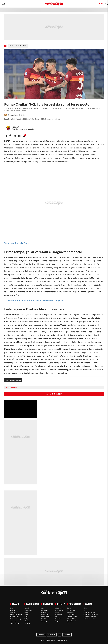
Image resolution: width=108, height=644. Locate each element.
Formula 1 (27, 608)
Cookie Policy (71, 615)
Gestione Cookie (72, 617)
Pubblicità (59, 615)
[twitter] (15, 136)
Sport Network (46, 619)
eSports (27, 621)
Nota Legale (71, 612)
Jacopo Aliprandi (14, 115)
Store (57, 612)
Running (27, 617)
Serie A (18, 46)
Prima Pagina (59, 610)
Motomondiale (29, 610)
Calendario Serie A (89, 612)
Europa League (15, 617)
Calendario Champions (91, 615)
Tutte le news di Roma (13, 380)
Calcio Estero (14, 621)
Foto (85, 610)
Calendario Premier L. (90, 619)
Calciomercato (15, 623)
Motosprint (45, 615)
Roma (25, 46)
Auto (43, 608)
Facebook (41, 635)
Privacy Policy (71, 619)
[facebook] (6, 136)
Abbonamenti (60, 608)
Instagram (52, 635)
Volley (26, 619)
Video (85, 608)
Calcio (11, 46)
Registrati (58, 621)
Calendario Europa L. (90, 617)
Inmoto (44, 612)
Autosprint (45, 610)
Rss (56, 617)
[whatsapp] (11, 136)
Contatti (70, 608)
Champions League (16, 615)
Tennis (26, 615)
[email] (19, 136)
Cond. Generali (72, 621)
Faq (68, 623)
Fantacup (44, 621)
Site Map (58, 619)
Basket (27, 612)
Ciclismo (27, 623)
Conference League (16, 619)
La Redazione (71, 610)
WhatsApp (67, 635)
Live (102, 4)
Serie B (12, 612)
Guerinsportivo (46, 617)
